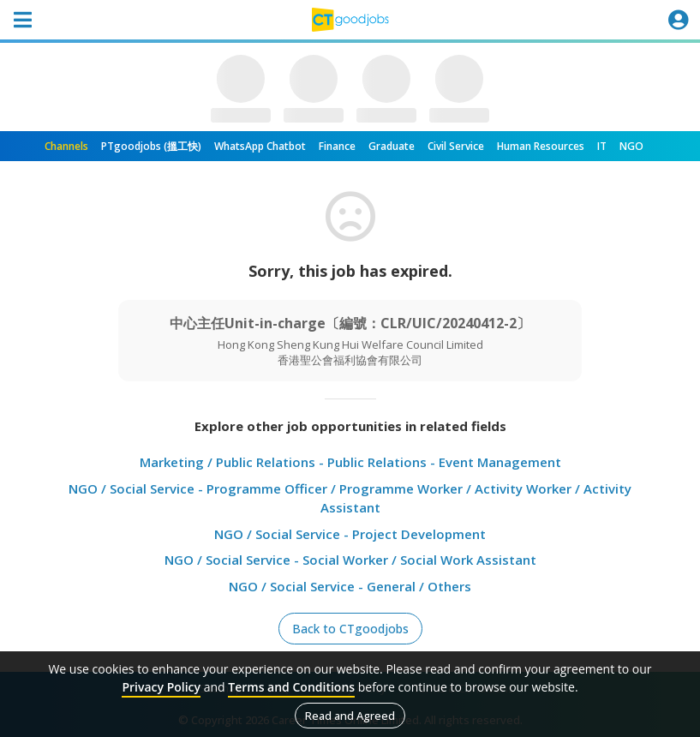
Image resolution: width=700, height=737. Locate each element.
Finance (337, 146)
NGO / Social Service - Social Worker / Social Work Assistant (350, 560)
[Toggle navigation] (22, 20)
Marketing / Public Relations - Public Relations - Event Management (350, 462)
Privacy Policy (161, 687)
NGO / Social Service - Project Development (350, 534)
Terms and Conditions (291, 687)
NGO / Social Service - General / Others (350, 586)
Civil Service (456, 146)
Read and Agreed (350, 716)
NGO (631, 146)
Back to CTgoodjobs (350, 629)
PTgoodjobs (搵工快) (151, 146)
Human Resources (541, 146)
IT (602, 146)
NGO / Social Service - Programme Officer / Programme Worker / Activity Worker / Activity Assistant (350, 498)
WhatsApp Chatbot (260, 146)
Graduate (392, 146)
